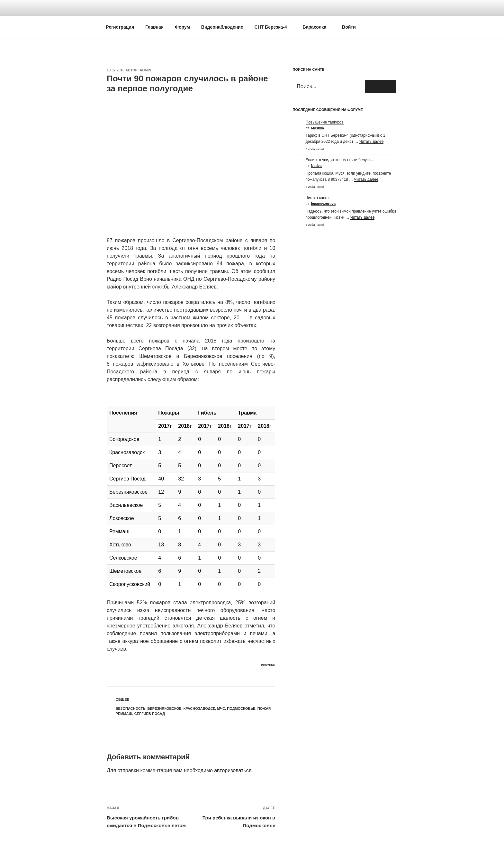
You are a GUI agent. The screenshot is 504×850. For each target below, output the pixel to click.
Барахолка (318, 27)
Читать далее (372, 142)
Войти (349, 27)
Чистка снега (317, 198)
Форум (182, 27)
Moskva (318, 128)
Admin (146, 70)
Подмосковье (241, 708)
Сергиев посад (150, 714)
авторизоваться (233, 770)
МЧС (221, 708)
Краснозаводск (199, 708)
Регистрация (120, 27)
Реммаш (124, 714)
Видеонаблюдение (222, 27)
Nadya (316, 166)
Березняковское (165, 708)
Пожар (264, 708)
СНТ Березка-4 (274, 27)
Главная (154, 27)
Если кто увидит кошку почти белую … (340, 160)
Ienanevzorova (323, 204)
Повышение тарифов (325, 122)
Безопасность (131, 708)
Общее (122, 699)
